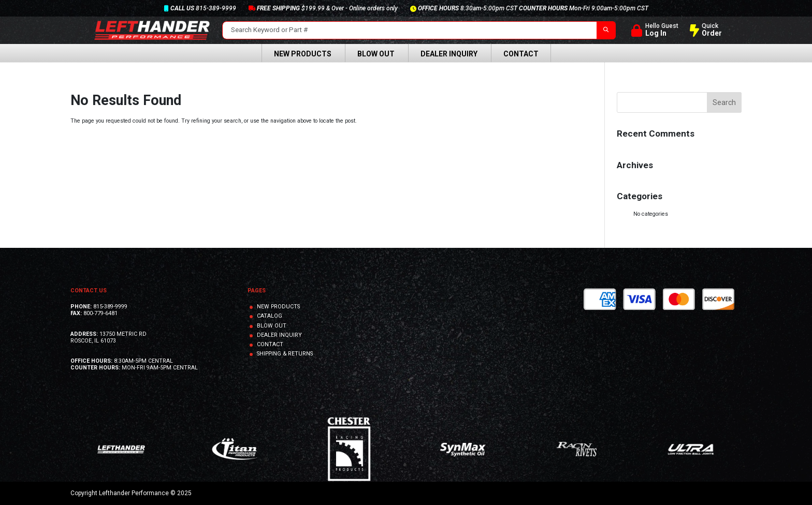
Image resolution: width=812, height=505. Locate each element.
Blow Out (376, 54)
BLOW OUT (272, 326)
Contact (521, 54)
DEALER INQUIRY (279, 335)
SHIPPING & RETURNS (285, 354)
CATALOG (270, 316)
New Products (303, 54)
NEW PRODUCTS (278, 307)
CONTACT (270, 344)
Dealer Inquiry (449, 54)
